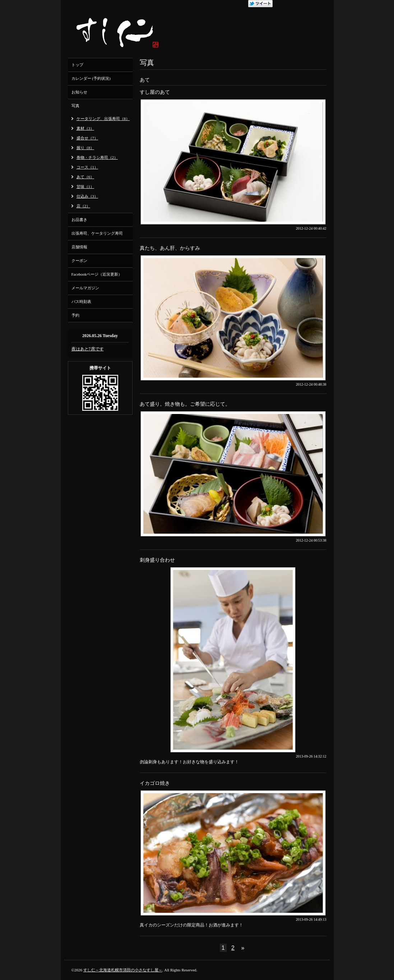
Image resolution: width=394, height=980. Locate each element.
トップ (77, 65)
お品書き (79, 220)
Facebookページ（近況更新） (97, 274)
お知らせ (79, 92)
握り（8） (85, 148)
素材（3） (85, 128)
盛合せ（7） (87, 138)
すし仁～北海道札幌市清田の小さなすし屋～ (123, 970)
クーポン (79, 261)
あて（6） (85, 177)
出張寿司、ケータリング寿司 (97, 233)
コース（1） (87, 167)
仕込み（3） (87, 196)
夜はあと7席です (88, 349)
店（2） (84, 206)
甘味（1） (85, 187)
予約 (75, 315)
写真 (75, 106)
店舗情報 (79, 247)
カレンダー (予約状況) (91, 78)
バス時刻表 (81, 302)
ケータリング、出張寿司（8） (103, 119)
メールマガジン (85, 288)
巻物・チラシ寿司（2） (97, 157)
